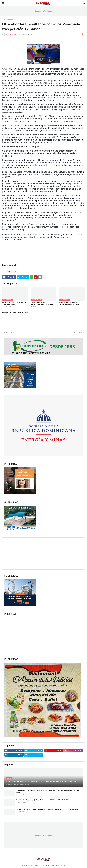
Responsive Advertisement (43, 11)
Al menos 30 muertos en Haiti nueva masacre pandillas (15, 303)
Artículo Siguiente (78, 332)
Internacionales (12, 20)
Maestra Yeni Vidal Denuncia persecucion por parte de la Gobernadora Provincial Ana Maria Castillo (48, 791)
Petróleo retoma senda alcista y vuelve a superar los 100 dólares (42, 303)
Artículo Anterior (9, 332)
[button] (3, 3)
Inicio (4, 20)
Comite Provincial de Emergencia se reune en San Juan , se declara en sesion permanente (47, 809)
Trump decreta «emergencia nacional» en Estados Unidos (69, 303)
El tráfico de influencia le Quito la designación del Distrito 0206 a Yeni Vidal (42, 800)
